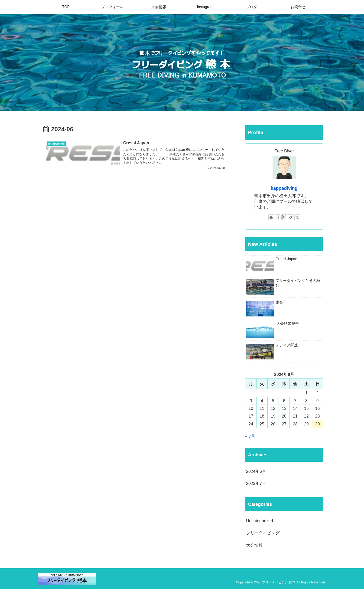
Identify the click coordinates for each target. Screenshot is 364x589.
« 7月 (250, 436)
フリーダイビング (263, 533)
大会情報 (254, 545)
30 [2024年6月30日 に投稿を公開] (318, 424)
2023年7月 (256, 484)
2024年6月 (256, 471)
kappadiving (284, 188)
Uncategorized (260, 521)
